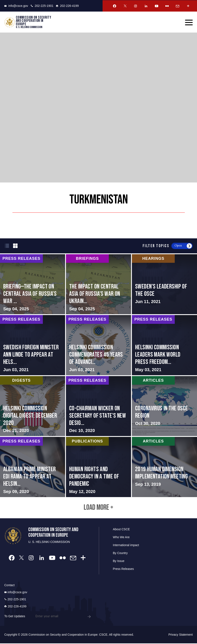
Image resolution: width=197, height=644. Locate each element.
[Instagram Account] (136, 6)
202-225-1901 (42, 6)
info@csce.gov (16, 6)
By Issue (119, 562)
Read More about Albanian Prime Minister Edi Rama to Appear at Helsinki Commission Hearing (33, 467)
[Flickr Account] (167, 6)
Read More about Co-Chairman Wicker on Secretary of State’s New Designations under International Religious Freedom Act (98, 406)
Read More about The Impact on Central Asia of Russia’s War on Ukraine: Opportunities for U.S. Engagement (98, 284)
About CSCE (121, 530)
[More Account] (188, 6)
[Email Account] (178, 6)
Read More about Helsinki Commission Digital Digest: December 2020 (33, 406)
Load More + (98, 508)
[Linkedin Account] (146, 6)
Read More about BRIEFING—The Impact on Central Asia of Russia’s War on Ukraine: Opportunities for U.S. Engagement (33, 284)
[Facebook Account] (115, 6)
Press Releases (123, 569)
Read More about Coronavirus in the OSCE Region (164, 406)
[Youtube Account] (157, 6)
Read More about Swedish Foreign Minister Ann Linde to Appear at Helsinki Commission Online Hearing (33, 345)
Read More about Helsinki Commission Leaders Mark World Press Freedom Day (164, 345)
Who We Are (121, 538)
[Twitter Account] (125, 6)
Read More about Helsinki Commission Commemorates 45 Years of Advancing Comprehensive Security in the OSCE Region (98, 345)
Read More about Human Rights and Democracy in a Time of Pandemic (98, 467)
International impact (126, 546)
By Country (120, 554)
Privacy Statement (181, 635)
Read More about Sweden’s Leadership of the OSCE (164, 284)
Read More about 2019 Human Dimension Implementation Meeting (164, 467)
